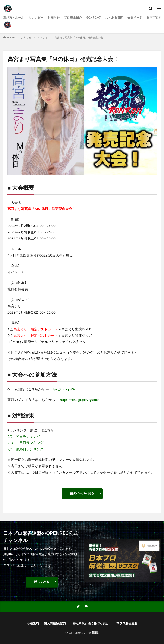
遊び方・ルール (14, 17)
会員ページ (135, 17)
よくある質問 (114, 17)
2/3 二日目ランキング (25, 443)
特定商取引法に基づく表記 (91, 623)
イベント (43, 37)
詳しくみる (42, 582)
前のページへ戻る (82, 493)
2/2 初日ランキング (24, 436)
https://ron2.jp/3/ (62, 389)
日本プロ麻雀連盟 (125, 623)
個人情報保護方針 (56, 623)
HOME (11, 37)
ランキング (94, 17)
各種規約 (33, 623)
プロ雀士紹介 (73, 17)
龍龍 (95, 633)
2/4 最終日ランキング (25, 449)
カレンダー (36, 17)
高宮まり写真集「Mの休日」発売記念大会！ (80, 37)
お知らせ (54, 17)
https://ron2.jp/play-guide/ (79, 399)
